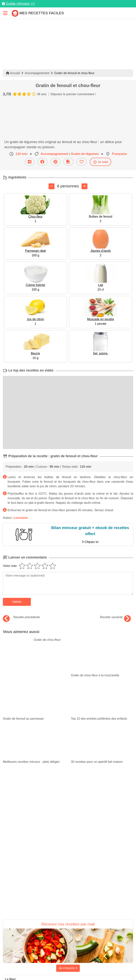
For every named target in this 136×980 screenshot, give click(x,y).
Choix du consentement (50, 968)
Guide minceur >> (20, 4)
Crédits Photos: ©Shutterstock (101, 961)
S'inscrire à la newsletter (86, 968)
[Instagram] (83, 936)
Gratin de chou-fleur (32, 640)
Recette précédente (21, 617)
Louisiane (21, 518)
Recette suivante (115, 617)
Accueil (13, 73)
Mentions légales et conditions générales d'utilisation (66, 954)
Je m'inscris (68, 876)
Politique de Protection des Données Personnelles (43, 961)
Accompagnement (37, 73)
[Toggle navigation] (5, 13)
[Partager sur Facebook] (69, 936)
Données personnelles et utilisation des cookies (66, 948)
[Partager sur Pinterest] (53, 936)
